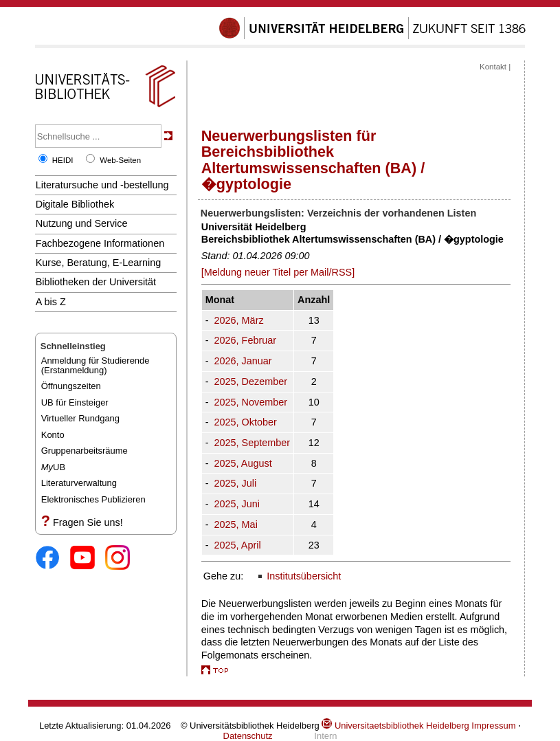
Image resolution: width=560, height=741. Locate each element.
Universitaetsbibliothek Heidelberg (395, 726)
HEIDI (63, 160)
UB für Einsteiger (75, 402)
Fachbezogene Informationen (100, 243)
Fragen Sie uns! (88, 522)
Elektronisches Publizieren (93, 499)
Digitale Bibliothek (75, 204)
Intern (325, 736)
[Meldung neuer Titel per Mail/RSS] (278, 272)
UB (53, 467)
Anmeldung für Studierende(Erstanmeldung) (96, 365)
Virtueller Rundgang (80, 418)
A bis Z (51, 302)
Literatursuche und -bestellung (102, 185)
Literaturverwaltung (79, 483)
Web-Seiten (120, 160)
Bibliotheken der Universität (96, 282)
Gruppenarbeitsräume (85, 451)
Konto (53, 435)
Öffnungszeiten (71, 386)
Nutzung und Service (82, 223)
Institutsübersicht (304, 576)
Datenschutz (248, 736)
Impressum (493, 726)
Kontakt (493, 67)
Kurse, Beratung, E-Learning (99, 263)
